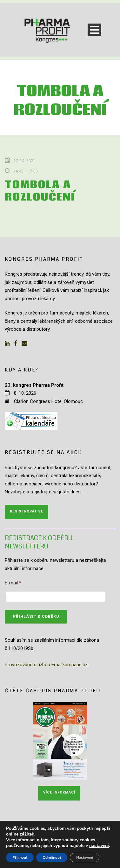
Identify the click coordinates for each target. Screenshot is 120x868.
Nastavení (85, 857)
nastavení (99, 846)
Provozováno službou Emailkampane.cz (46, 665)
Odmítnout (52, 857)
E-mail (13, 583)
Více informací (59, 792)
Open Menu (94, 30)
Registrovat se (27, 511)
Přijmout (20, 857)
